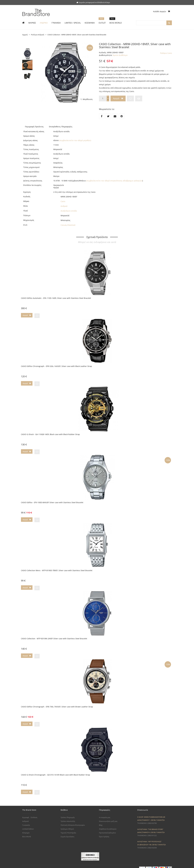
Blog (101, 821)
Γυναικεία (26, 821)
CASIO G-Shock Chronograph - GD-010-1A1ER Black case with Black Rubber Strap (56, 771)
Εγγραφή (26, 813)
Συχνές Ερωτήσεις (67, 833)
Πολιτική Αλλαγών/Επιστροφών (73, 821)
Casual (63, 225)
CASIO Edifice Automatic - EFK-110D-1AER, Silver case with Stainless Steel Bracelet (56, 298)
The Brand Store (39, 865)
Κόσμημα (26, 829)
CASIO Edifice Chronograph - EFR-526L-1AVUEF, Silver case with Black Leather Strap (56, 366)
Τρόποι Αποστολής (68, 817)
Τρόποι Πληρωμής (68, 813)
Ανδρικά (25, 817)
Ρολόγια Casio (166, 53)
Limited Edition (28, 825)
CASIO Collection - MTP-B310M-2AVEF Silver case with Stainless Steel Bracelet (54, 636)
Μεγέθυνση (87, 99)
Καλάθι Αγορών (162, 11)
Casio (63, 201)
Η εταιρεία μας (105, 813)
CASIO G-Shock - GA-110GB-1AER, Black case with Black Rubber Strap (50, 433)
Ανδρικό (64, 206)
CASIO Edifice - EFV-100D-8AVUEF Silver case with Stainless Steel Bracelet (52, 501)
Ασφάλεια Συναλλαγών (108, 825)
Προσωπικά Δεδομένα (107, 829)
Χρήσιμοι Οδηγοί (67, 825)
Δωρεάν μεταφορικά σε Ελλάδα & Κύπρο (93, 2)
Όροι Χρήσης (104, 833)
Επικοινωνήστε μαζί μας (108, 817)
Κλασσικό (71, 225)
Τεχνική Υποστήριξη (68, 829)
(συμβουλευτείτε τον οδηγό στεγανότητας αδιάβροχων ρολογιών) (114, 181)
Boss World (27, 833)
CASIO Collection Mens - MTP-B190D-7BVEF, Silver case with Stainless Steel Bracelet (57, 569)
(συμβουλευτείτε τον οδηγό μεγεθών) (75, 140)
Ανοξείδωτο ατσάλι (69, 211)
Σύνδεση (34, 813)
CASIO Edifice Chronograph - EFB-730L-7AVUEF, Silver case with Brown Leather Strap (57, 704)
